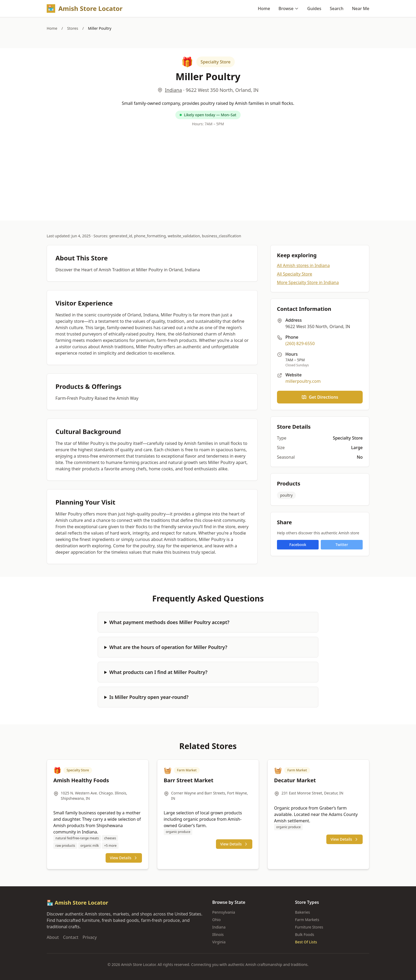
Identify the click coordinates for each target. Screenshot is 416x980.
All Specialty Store (295, 274)
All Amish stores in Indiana (303, 265)
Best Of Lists (306, 942)
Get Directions (320, 397)
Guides (314, 8)
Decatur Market (295, 780)
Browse (289, 8)
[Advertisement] (208, 172)
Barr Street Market (188, 780)
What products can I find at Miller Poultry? (158, 672)
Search (337, 8)
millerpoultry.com (303, 381)
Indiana (173, 90)
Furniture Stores (309, 927)
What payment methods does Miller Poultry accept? (169, 622)
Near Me (361, 8)
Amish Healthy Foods (81, 780)
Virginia (219, 942)
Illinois (218, 934)
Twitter (342, 545)
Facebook (298, 545)
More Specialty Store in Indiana (308, 282)
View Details (124, 858)
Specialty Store (216, 62)
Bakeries (302, 912)
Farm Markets (307, 920)
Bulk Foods (305, 934)
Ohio (216, 920)
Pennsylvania (224, 912)
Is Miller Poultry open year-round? (149, 697)
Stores (73, 28)
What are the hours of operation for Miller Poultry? (168, 647)
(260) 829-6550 (300, 343)
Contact (71, 937)
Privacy (90, 937)
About (53, 937)
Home (264, 8)
